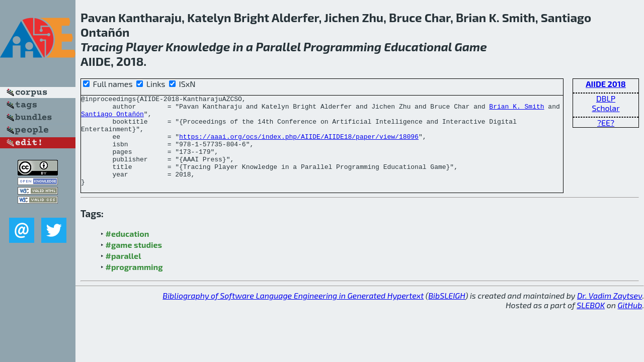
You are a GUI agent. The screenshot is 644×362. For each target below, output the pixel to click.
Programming (342, 47)
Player (144, 47)
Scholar (606, 108)
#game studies (134, 263)
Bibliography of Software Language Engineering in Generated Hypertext (293, 313)
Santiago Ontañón (112, 118)
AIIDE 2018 (606, 84)
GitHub (630, 323)
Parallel (278, 47)
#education (128, 252)
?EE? (606, 122)
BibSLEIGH (447, 313)
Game (470, 47)
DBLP (606, 98)
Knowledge (198, 47)
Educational (418, 47)
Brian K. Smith (516, 109)
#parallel (124, 274)
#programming (134, 285)
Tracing (102, 47)
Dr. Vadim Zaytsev (610, 313)
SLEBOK (591, 323)
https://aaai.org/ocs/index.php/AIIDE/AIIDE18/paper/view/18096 (299, 145)
